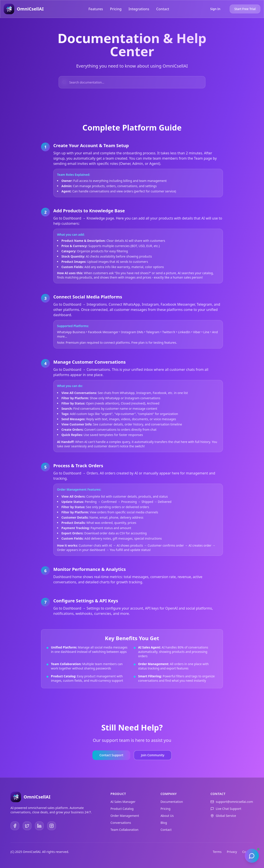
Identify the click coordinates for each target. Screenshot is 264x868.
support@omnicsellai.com (234, 802)
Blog (164, 823)
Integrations (139, 9)
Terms (217, 852)
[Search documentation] (132, 82)
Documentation (172, 802)
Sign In (215, 9)
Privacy (232, 852)
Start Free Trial (245, 9)
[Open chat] (252, 856)
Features (96, 9)
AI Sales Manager (123, 802)
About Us (167, 816)
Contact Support (111, 755)
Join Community (153, 755)
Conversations (121, 823)
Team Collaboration (125, 830)
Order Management (125, 816)
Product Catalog (122, 809)
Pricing (116, 9)
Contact (163, 9)
